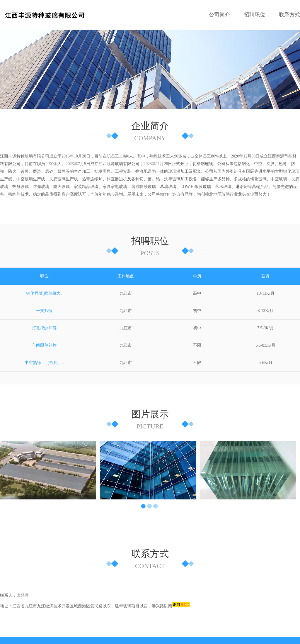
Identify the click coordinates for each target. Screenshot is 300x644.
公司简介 (219, 15)
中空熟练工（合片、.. (44, 342)
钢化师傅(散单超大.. (44, 273)
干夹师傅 (44, 290)
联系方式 (289, 15)
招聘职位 (255, 15)
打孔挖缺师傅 (44, 307)
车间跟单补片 (44, 324)
